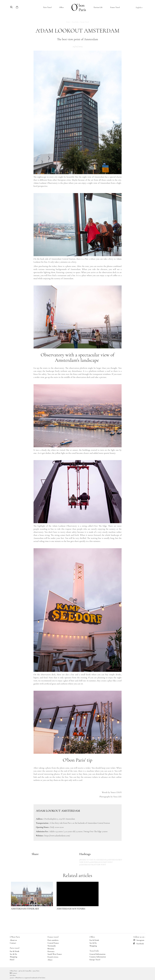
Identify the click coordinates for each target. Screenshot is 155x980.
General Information (97, 954)
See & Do (13, 954)
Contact (13, 943)
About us (13, 940)
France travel (53, 937)
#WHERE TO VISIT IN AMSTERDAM (93, 860)
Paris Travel (47, 7)
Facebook (139, 944)
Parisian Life (98, 7)
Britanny (51, 949)
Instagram (139, 940)
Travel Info (75, 22)
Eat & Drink (15, 951)
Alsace (50, 960)
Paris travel (15, 948)
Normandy (52, 946)
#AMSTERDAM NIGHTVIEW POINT (93, 865)
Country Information (98, 957)
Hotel (12, 960)
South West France (55, 954)
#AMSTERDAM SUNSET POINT (101, 862)
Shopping (14, 957)
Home (68, 22)
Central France (53, 943)
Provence (51, 951)
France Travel (115, 7)
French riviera (53, 957)
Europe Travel (85, 22)
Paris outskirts (53, 940)
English (139, 7)
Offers (61, 7)
